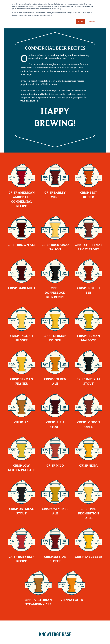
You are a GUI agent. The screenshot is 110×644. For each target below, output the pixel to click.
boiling (64, 55)
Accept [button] (81, 22)
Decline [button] (92, 22)
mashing (54, 55)
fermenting (78, 55)
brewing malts (36, 94)
